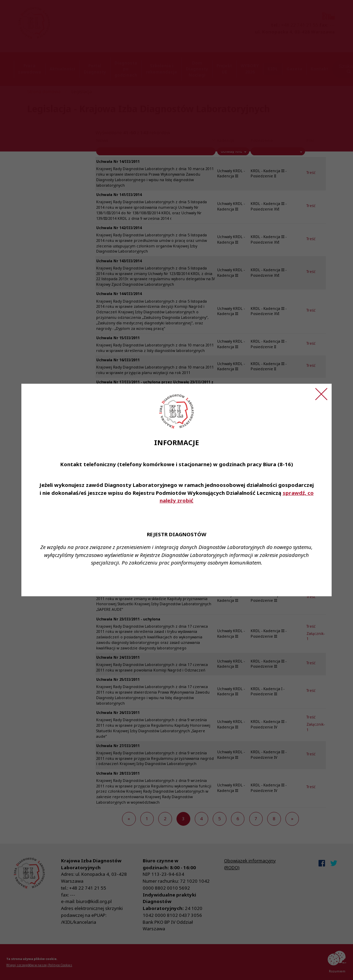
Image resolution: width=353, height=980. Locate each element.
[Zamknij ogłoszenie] (321, 394)
